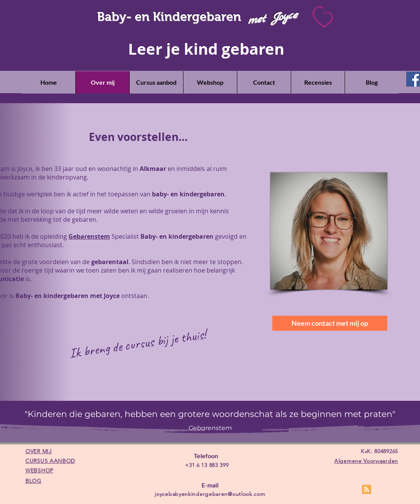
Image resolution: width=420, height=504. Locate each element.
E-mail (210, 485)
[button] (156, 82)
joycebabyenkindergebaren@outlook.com (210, 494)
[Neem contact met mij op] (330, 323)
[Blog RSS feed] (367, 490)
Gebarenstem (89, 236)
